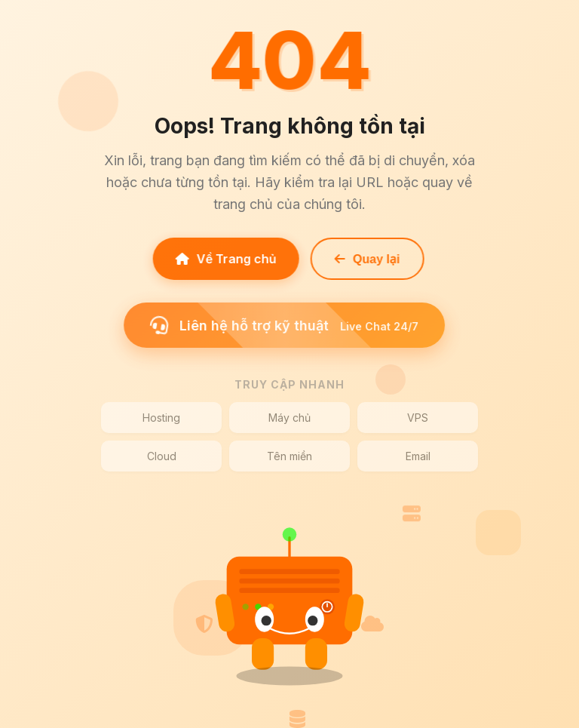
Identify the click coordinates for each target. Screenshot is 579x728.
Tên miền (289, 456)
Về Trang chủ (224, 259)
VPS (418, 418)
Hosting (161, 418)
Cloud (162, 456)
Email (418, 456)
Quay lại (365, 259)
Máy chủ (289, 418)
